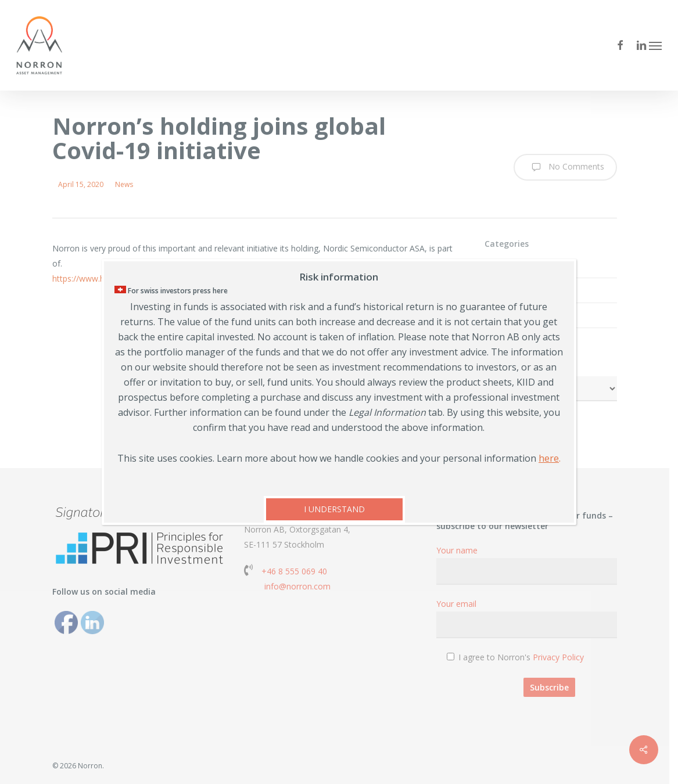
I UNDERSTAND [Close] (334, 509)
